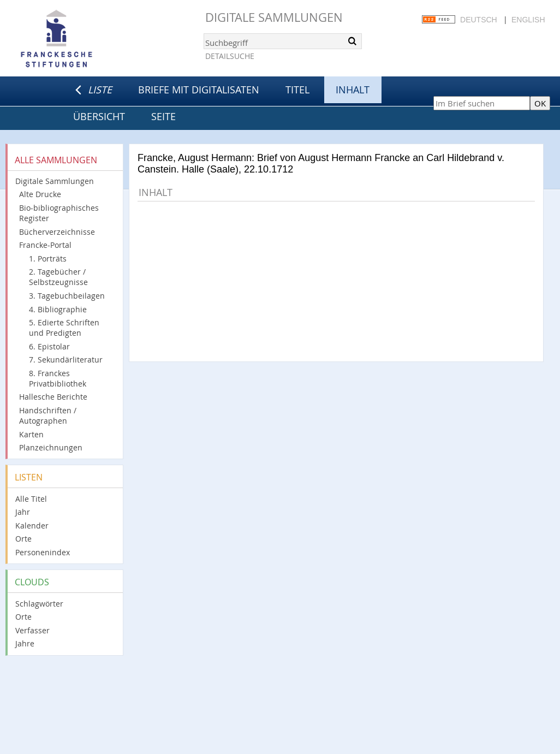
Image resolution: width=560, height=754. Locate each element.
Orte (23, 539)
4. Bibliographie (58, 309)
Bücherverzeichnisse (57, 232)
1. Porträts (48, 259)
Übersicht (99, 116)
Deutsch (479, 20)
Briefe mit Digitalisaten (199, 90)
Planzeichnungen (51, 447)
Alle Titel (31, 499)
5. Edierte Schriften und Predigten (64, 328)
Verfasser (32, 630)
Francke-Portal (45, 245)
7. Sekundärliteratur (66, 360)
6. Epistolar (49, 346)
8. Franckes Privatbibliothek (58, 378)
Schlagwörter (39, 604)
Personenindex (43, 552)
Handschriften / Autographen (48, 415)
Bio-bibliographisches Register (59, 213)
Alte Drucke (40, 194)
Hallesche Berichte (53, 397)
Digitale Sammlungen (274, 17)
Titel (297, 90)
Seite (163, 116)
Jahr (23, 512)
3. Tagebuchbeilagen (67, 296)
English (528, 20)
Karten (31, 434)
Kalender (32, 526)
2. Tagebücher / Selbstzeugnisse (58, 277)
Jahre (25, 643)
